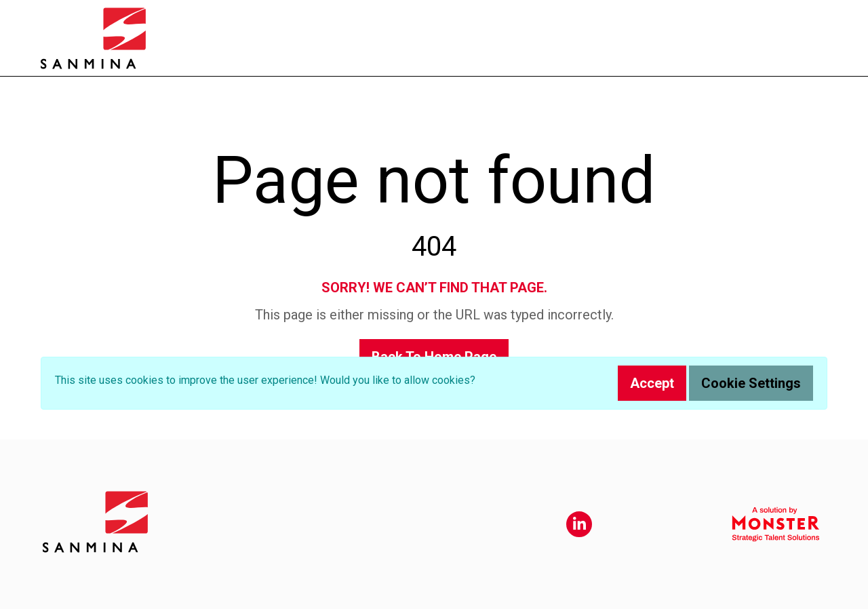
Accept (652, 383)
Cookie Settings (751, 383)
